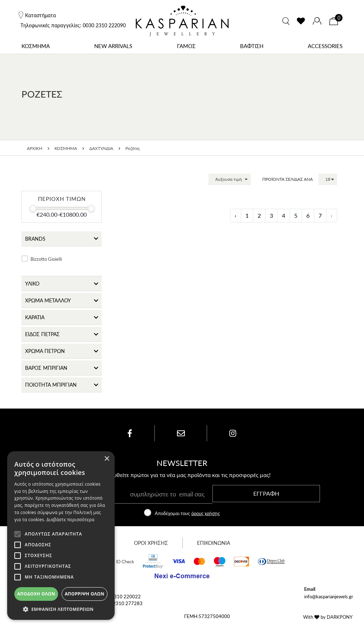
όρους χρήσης (206, 514)
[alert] (61, 536)
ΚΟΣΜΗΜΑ (36, 46)
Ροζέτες (133, 148)
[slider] (33, 208)
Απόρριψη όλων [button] (85, 594)
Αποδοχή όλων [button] (36, 594)
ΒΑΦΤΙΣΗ (252, 46)
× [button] (107, 459)
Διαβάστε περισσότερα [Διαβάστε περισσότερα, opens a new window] (71, 520)
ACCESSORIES (325, 46)
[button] (61, 609)
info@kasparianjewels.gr (329, 597)
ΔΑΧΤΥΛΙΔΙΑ (101, 148)
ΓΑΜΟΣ (186, 46)
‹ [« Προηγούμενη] (236, 215)
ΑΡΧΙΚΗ (35, 148)
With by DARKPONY (328, 617)
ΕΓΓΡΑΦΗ (266, 494)
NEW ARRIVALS (113, 46)
